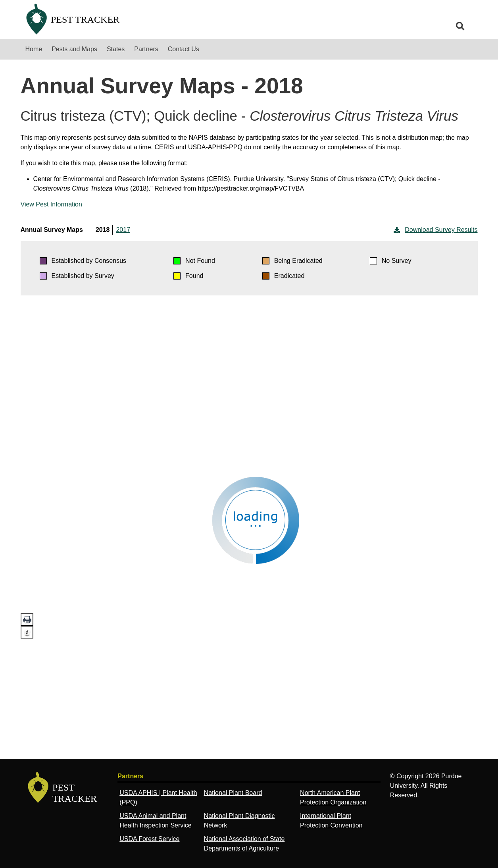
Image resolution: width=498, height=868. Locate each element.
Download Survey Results (435, 230)
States (116, 49)
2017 (123, 230)
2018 (103, 230)
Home (34, 49)
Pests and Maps (74, 49)
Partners (146, 49)
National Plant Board (233, 793)
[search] (460, 26)
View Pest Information (51, 204)
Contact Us (184, 49)
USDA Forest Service (149, 839)
